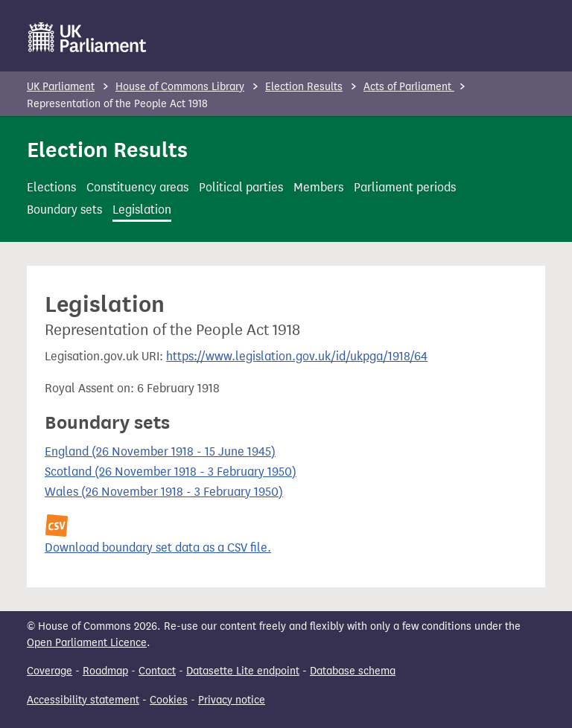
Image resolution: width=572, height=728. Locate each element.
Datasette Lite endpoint (243, 671)
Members (318, 187)
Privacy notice (232, 700)
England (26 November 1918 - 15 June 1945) (160, 451)
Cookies (169, 700)
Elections (51, 187)
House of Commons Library (180, 87)
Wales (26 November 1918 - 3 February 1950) (164, 492)
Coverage (50, 671)
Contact (157, 671)
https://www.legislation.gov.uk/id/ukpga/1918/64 (297, 356)
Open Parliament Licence (87, 643)
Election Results (304, 87)
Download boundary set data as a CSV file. (158, 547)
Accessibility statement (83, 700)
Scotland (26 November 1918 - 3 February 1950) (171, 472)
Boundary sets (64, 210)
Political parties (241, 187)
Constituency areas (137, 187)
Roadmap (105, 671)
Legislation (142, 210)
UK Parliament (61, 87)
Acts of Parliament (409, 87)
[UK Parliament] (88, 37)
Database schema (353, 671)
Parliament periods (405, 187)
